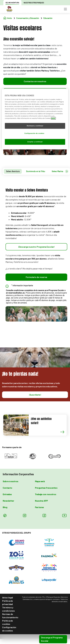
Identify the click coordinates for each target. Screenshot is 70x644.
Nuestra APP (42, 501)
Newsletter (8, 501)
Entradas (7, 494)
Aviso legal (8, 597)
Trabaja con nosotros (46, 494)
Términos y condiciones (9, 609)
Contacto (7, 488)
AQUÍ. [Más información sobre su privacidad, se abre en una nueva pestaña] (53, 118)
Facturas (39, 507)
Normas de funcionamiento (10, 616)
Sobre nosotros (11, 481)
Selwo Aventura (13, 171)
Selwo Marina (57, 171)
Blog (5, 507)
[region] (35, 119)
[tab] (13, 171)
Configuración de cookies (9, 629)
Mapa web (40, 481)
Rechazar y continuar (35, 126)
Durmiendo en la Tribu (36, 171)
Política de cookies (8, 622)
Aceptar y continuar (35, 142)
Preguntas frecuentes (46, 488)
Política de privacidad (8, 602)
